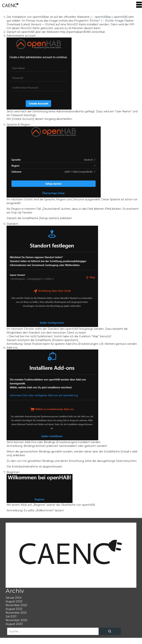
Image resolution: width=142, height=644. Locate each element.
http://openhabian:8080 (75, 32)
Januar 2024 (14, 598)
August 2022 (14, 609)
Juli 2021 (11, 616)
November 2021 (16, 613)
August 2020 (14, 624)
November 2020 (17, 620)
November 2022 (16, 605)
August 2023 (14, 601)
